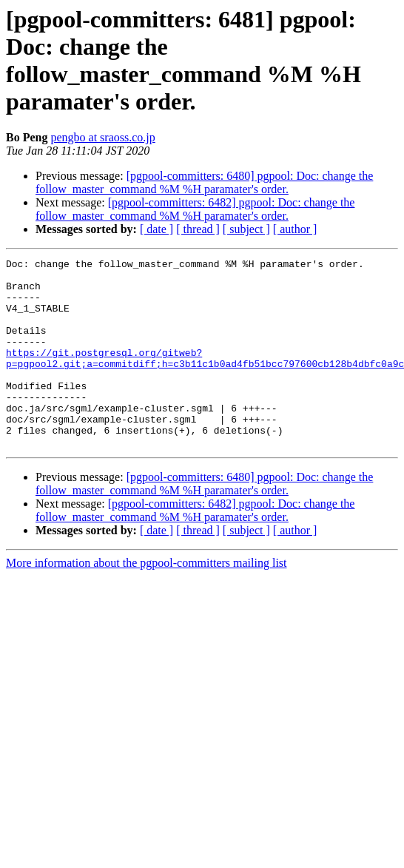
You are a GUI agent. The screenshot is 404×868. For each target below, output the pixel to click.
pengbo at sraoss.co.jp (102, 137)
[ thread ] (198, 229)
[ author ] (295, 229)
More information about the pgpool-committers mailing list (147, 600)
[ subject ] (246, 229)
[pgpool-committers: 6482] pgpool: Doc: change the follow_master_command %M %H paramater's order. (195, 209)
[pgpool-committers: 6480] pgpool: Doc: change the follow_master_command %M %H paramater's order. (204, 182)
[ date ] (156, 229)
